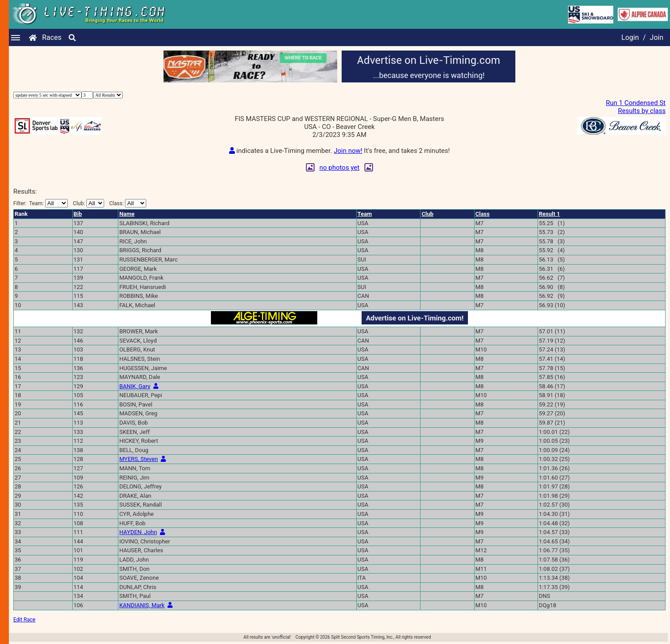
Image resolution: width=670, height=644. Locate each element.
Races (52, 37)
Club (427, 214)
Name (127, 214)
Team (365, 214)
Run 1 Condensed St (636, 103)
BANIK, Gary (135, 386)
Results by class (642, 111)
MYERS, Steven (138, 459)
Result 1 (549, 214)
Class (483, 214)
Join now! (348, 151)
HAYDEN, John (138, 532)
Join (656, 37)
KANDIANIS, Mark (142, 605)
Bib (78, 214)
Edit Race (24, 620)
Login (630, 37)
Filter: (41, 203)
